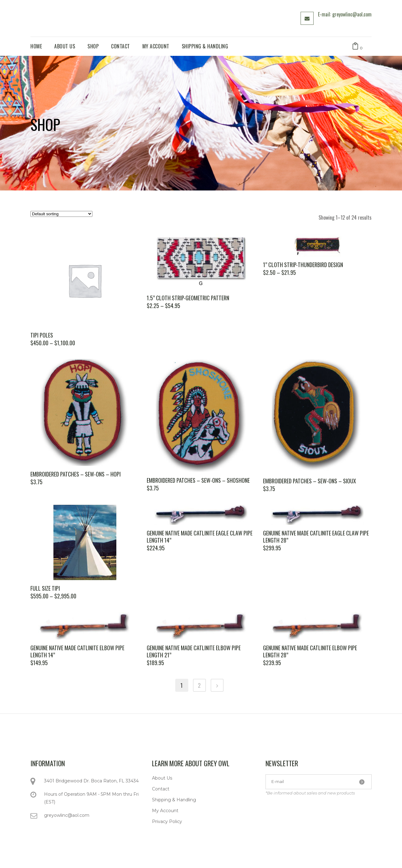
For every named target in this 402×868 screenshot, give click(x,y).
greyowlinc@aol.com (67, 815)
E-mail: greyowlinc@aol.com (345, 14)
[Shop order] (61, 214)
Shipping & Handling (174, 800)
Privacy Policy (167, 821)
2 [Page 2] (199, 685)
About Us (162, 778)
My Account (165, 811)
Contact (161, 789)
